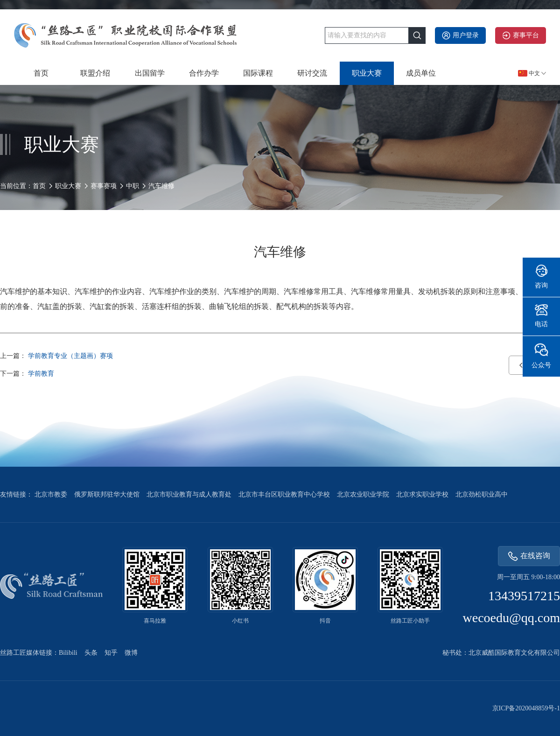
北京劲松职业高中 (482, 494)
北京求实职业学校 (422, 494)
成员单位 (421, 73)
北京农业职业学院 (363, 494)
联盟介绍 (95, 73)
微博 (131, 653)
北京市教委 (51, 494)
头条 (91, 653)
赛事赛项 (104, 186)
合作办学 (204, 73)
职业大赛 (367, 73)
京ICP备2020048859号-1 (526, 708)
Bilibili (68, 653)
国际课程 (258, 73)
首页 (41, 73)
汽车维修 (161, 186)
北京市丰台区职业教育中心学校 (284, 494)
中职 (133, 186)
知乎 (111, 653)
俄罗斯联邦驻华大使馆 (107, 494)
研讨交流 (312, 73)
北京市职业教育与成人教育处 (189, 494)
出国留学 (150, 73)
